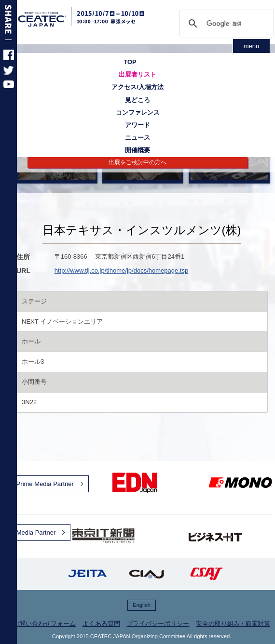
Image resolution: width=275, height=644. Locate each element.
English (142, 605)
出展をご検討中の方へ (137, 162)
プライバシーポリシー (158, 624)
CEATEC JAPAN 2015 (54, 19)
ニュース (137, 138)
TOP (130, 62)
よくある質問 (101, 624)
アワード (137, 125)
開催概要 (137, 150)
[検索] (226, 24)
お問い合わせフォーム (44, 624)
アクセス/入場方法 (137, 87)
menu (252, 46)
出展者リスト (137, 74)
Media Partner (36, 532)
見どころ (137, 100)
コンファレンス (138, 112)
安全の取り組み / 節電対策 (233, 624)
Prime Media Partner (45, 484)
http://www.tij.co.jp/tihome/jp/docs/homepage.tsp (121, 270)
